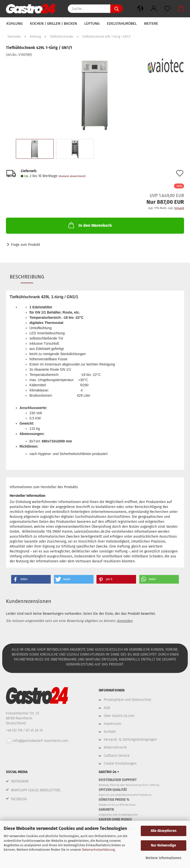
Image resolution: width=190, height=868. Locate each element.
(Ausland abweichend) (72, 176)
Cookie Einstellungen (120, 764)
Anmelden (125, 621)
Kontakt (110, 732)
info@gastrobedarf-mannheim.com (37, 741)
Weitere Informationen (163, 858)
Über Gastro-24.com (119, 716)
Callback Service (117, 756)
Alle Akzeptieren (164, 831)
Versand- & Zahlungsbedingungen (130, 740)
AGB (107, 708)
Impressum (112, 724)
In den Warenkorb (90, 225)
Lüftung (92, 23)
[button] (140, 9)
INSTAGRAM (20, 781)
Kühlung (14, 23)
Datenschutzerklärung (98, 850)
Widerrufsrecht (115, 747)
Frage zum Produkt (25, 245)
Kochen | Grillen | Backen (53, 23)
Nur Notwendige (164, 845)
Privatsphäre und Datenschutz (127, 700)
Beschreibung (27, 277)
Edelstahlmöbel (122, 23)
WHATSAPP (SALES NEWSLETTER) (36, 790)
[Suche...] (117, 9)
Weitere (151, 23)
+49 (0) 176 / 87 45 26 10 (25, 730)
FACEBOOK (19, 799)
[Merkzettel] (167, 9)
